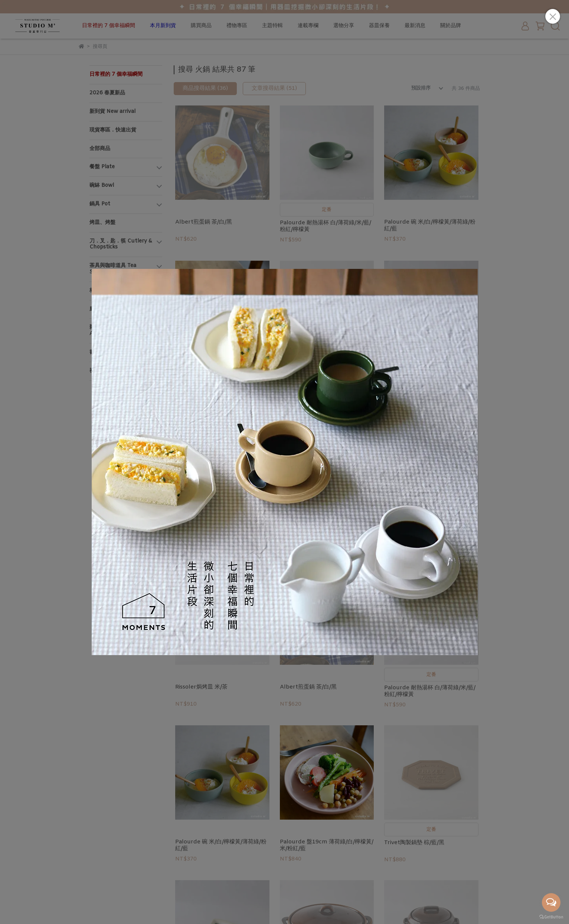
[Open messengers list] (551, 902)
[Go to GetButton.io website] (551, 917)
